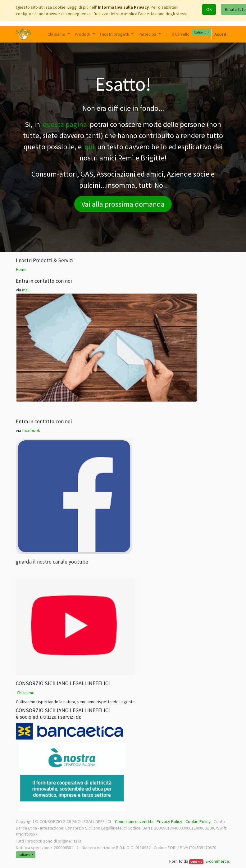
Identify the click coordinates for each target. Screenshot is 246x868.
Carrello (181, 34)
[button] (167, 34)
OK (209, 9)
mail (26, 290)
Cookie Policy (198, 821)
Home (21, 269)
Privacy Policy (169, 821)
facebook (31, 430)
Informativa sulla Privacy (123, 7)
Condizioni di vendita (134, 821)
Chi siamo (26, 693)
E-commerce (217, 861)
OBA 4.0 (196, 862)
